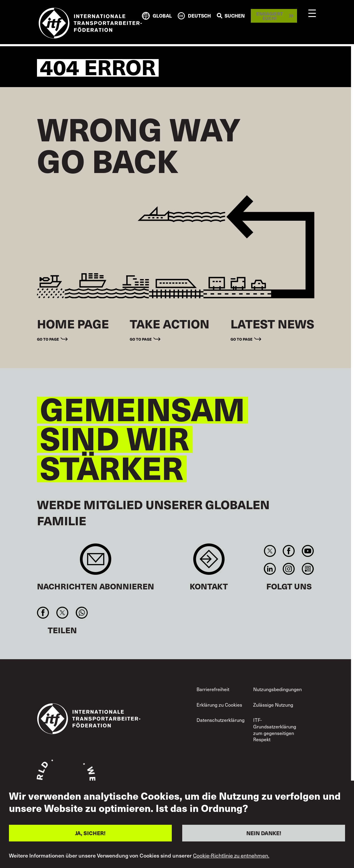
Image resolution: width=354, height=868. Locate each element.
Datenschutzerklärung (221, 720)
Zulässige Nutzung (273, 705)
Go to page (48, 339)
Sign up (96, 562)
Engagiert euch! (269, 16)
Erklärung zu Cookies (219, 705)
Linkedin (270, 569)
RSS (308, 569)
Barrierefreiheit (213, 689)
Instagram (289, 569)
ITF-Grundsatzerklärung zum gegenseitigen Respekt (275, 729)
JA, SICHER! (90, 833)
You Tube (308, 551)
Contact (209, 562)
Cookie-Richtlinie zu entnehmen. (231, 855)
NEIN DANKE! (264, 833)
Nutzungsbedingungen (278, 689)
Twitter (270, 551)
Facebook (289, 551)
